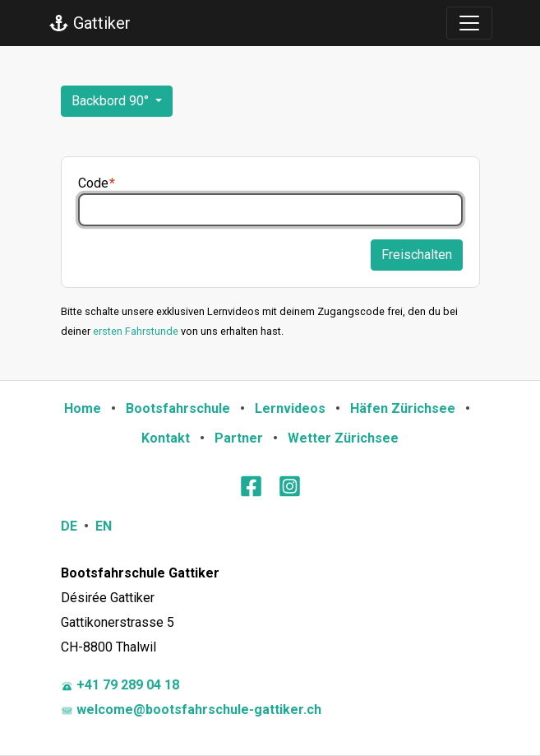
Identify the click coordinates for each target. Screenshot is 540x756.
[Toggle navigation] (469, 23)
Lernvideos (290, 408)
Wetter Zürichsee (343, 438)
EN (104, 526)
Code (93, 183)
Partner (239, 438)
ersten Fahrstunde (136, 331)
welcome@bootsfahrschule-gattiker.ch (191, 710)
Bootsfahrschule (178, 408)
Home (83, 408)
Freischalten (417, 255)
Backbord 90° (112, 101)
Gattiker (90, 23)
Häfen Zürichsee (403, 408)
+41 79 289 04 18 (120, 685)
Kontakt (166, 438)
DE (69, 526)
